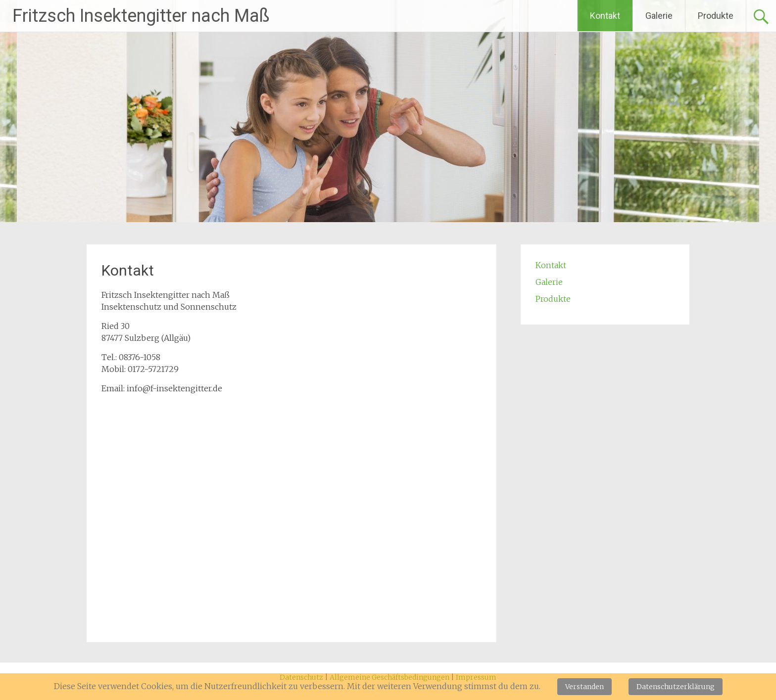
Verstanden (584, 687)
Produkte (716, 16)
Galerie (659, 16)
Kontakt (605, 16)
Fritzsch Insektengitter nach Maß (141, 16)
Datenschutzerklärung (676, 687)
